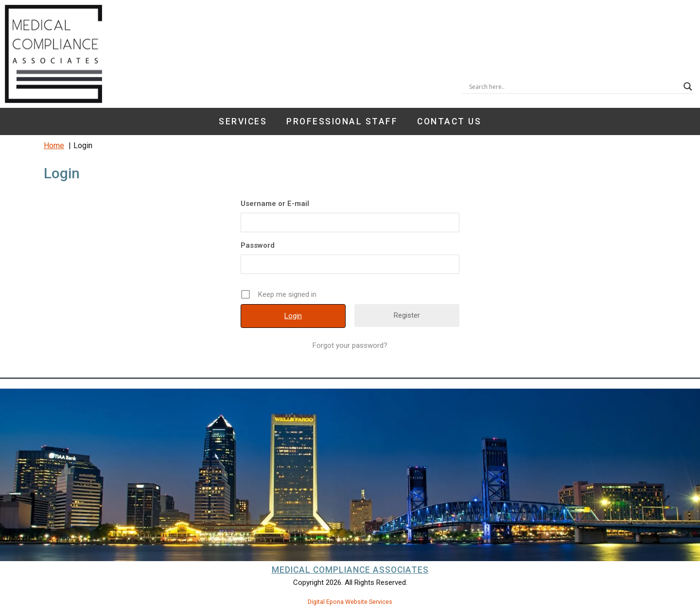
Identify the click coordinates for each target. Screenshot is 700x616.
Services (243, 121)
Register (407, 315)
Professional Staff (342, 121)
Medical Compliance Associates (350, 570)
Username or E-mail (275, 204)
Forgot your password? (350, 345)
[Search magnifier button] (688, 86)
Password (258, 245)
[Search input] (574, 86)
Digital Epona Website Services (350, 602)
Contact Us (449, 121)
